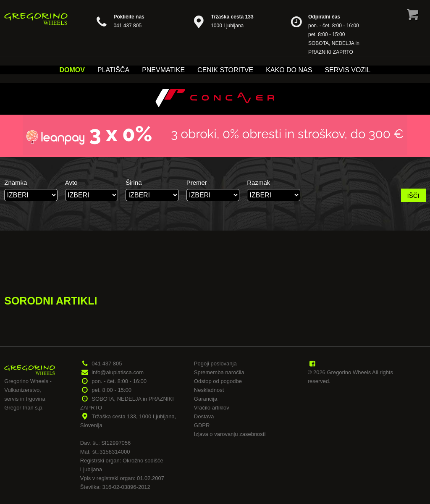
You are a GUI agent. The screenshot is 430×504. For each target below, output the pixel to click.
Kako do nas (289, 70)
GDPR (202, 425)
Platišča (113, 70)
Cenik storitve (225, 70)
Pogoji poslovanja (215, 364)
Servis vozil (347, 70)
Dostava (204, 416)
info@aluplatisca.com (118, 372)
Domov (72, 70)
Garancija (206, 399)
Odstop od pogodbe (218, 381)
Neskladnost (209, 390)
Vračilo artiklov (212, 408)
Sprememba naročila (219, 372)
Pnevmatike (163, 70)
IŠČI (413, 196)
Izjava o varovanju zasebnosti (230, 434)
